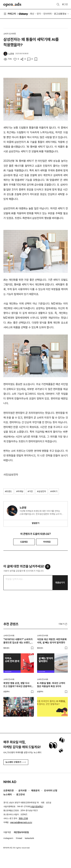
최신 (32, 14)
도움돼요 (24, 542)
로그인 (65, 4)
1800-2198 (23, 818)
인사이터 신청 (51, 791)
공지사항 (23, 791)
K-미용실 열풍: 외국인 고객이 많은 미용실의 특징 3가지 (51, 685)
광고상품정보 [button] (60, 14)
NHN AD (10, 782)
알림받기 (36, 523)
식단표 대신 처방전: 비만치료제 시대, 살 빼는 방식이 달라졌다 (52, 641)
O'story (23, 14)
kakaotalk (29, 838)
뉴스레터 (8, 794)
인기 (39, 14)
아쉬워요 (47, 542)
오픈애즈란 (9, 791)
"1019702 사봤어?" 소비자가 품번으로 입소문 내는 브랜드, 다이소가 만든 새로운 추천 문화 (18, 641)
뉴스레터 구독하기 (16, 762)
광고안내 (20, 794)
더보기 (63, 624)
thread (19, 838)
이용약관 (7, 832)
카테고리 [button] (10, 14)
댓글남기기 (60, 583)
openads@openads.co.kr (21, 822)
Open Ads (12, 5)
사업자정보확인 (37, 807)
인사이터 (48, 14)
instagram (8, 838)
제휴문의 (35, 791)
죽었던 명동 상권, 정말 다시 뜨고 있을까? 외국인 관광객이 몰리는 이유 (17, 685)
